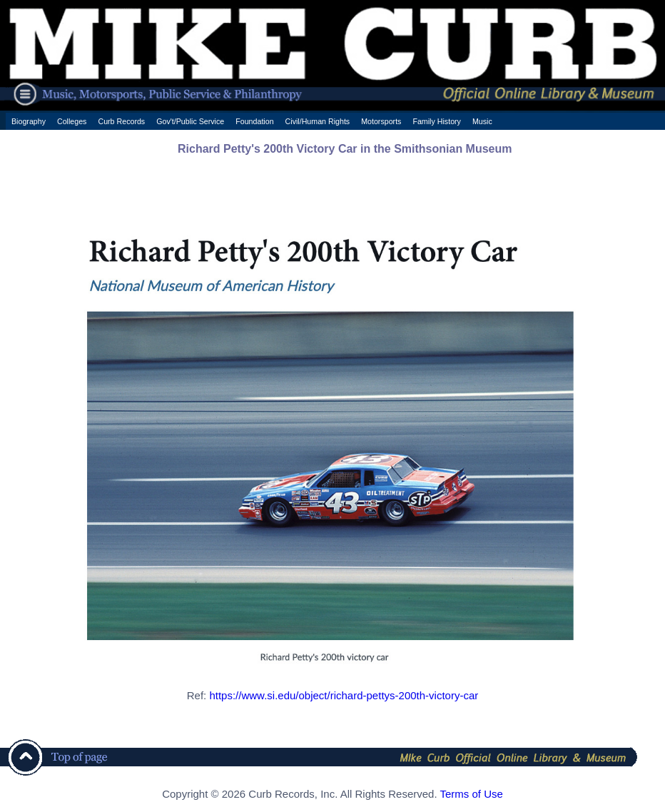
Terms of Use (471, 794)
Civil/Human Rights (318, 121)
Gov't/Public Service (190, 121)
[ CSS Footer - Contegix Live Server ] (332, 807)
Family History (437, 121)
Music (482, 121)
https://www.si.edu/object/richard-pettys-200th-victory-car (344, 695)
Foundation (254, 121)
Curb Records (121, 121)
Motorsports (381, 121)
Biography (29, 121)
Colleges (72, 121)
